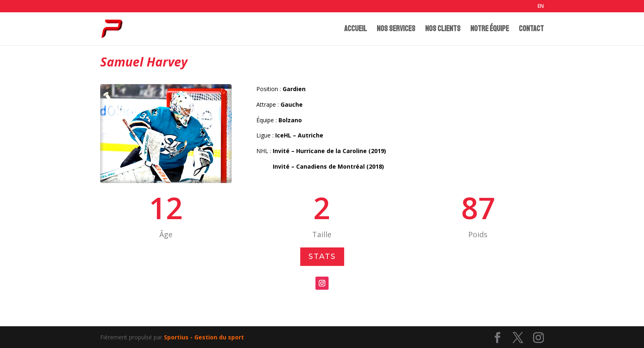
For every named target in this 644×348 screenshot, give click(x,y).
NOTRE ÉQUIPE (490, 30)
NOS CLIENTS (443, 30)
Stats (322, 257)
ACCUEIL (355, 30)
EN (541, 7)
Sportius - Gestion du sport (204, 337)
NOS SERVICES (396, 30)
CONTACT (531, 30)
